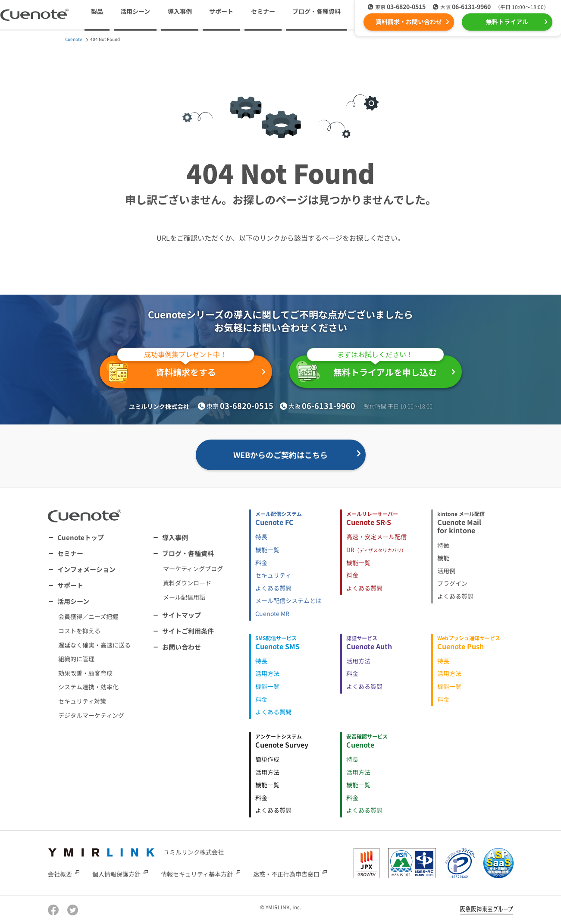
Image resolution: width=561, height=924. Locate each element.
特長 (261, 537)
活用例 (446, 571)
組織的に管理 (76, 659)
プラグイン (452, 583)
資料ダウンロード (187, 583)
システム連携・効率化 (88, 687)
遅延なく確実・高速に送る (94, 645)
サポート (221, 11)
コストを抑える (79, 631)
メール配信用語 (184, 597)
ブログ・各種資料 (188, 553)
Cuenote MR (272, 613)
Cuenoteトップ (81, 537)
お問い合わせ (182, 647)
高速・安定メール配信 (376, 537)
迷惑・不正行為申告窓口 (286, 874)
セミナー (263, 11)
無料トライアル (507, 22)
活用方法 (267, 673)
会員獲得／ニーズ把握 (88, 616)
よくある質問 (273, 588)
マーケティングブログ (193, 569)
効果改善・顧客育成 (85, 673)
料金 (261, 563)
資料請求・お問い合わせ (409, 22)
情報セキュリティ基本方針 (197, 874)
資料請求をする (180, 369)
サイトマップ (182, 615)
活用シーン (73, 601)
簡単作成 (267, 759)
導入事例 (180, 11)
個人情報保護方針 (116, 874)
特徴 (443, 545)
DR (376, 550)
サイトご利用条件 (188, 631)
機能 (443, 558)
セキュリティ (273, 575)
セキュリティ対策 (82, 701)
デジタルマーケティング (91, 715)
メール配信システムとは (288, 600)
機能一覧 (267, 550)
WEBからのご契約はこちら (280, 455)
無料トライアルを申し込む (370, 369)
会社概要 (60, 874)
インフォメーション (86, 569)
